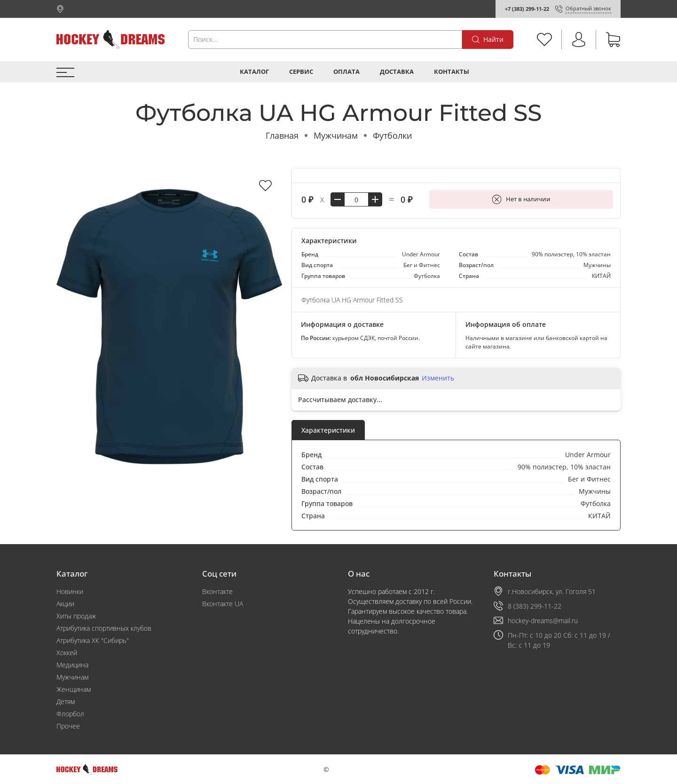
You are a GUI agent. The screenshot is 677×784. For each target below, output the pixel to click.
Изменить (438, 378)
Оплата (346, 72)
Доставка (397, 72)
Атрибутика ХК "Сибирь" (93, 640)
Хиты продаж (76, 616)
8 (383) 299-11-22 (535, 606)
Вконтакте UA (223, 604)
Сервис (301, 72)
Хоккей (67, 653)
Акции (65, 604)
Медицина (72, 665)
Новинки (70, 591)
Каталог (254, 72)
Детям (66, 701)
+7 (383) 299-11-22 (527, 9)
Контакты (452, 72)
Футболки (392, 135)
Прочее (68, 726)
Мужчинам (336, 135)
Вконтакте (217, 591)
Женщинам (74, 689)
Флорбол (70, 714)
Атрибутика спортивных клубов (104, 628)
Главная (282, 135)
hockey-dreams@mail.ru (543, 621)
